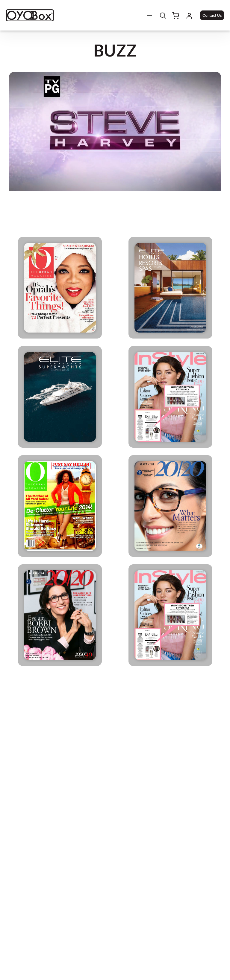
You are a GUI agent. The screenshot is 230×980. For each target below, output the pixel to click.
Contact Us (212, 15)
